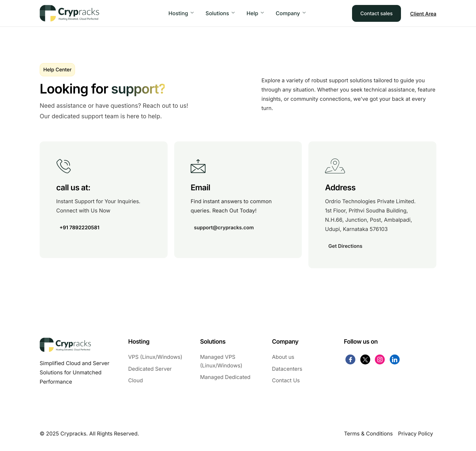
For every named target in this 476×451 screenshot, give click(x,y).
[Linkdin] (395, 359)
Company (291, 13)
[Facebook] (350, 359)
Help (255, 13)
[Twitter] (365, 359)
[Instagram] (380, 359)
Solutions (220, 13)
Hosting (181, 13)
